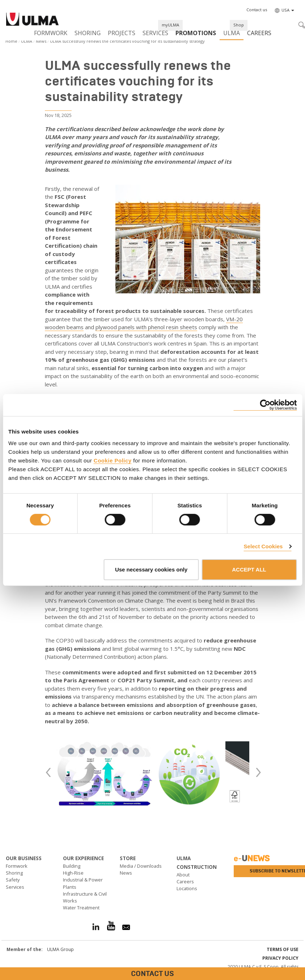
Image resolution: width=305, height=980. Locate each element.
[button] (257, 10)
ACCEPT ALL (249, 569)
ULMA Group (60, 949)
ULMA (232, 33)
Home (11, 41)
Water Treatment (81, 908)
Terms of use (283, 949)
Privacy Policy (280, 958)
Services (155, 33)
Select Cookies (263, 546)
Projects (122, 33)
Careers (259, 33)
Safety (13, 880)
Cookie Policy (113, 460)
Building (72, 866)
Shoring (88, 33)
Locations (187, 888)
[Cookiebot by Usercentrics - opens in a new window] (265, 405)
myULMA (170, 25)
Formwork (51, 33)
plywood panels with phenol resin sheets (146, 327)
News (41, 41)
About (183, 875)
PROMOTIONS (196, 33)
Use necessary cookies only (151, 569)
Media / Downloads (141, 866)
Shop (239, 25)
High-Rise (73, 873)
